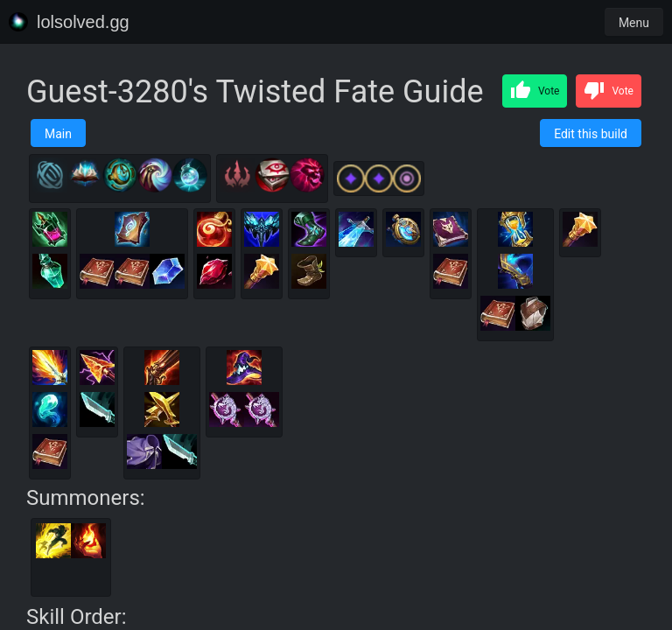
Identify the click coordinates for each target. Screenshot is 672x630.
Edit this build (591, 134)
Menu (634, 23)
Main (58, 134)
